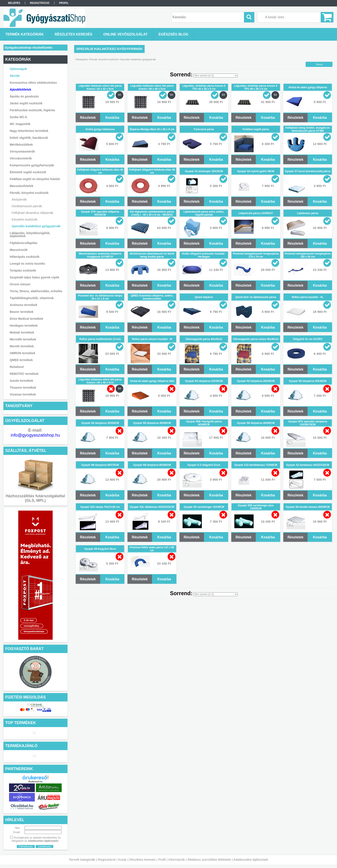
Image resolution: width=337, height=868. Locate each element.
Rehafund (17, 367)
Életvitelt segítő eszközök (28, 172)
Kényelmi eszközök (25, 219)
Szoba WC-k (18, 117)
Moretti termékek (22, 346)
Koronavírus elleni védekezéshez (33, 83)
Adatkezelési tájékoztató (251, 860)
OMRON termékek (22, 353)
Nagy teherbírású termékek (29, 131)
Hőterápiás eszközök (25, 257)
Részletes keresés (143, 860)
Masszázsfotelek (21, 186)
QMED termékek (21, 360)
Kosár (122, 860)
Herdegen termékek (24, 326)
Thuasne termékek (23, 388)
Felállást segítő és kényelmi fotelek (35, 179)
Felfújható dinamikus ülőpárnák (32, 213)
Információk (177, 860)
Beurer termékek (22, 312)
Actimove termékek (23, 305)
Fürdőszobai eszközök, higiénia (32, 110)
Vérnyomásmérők (22, 151)
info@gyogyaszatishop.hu (35, 435)
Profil (162, 860)
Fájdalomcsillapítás (24, 243)
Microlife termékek (23, 339)
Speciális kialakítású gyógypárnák (36, 226)
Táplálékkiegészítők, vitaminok (32, 298)
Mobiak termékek (22, 332)
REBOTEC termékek (24, 374)
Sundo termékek (21, 381)
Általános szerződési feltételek (209, 860)
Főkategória (81, 59)
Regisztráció (107, 860)
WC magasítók (20, 124)
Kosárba (112, 118)
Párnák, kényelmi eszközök (104, 59)
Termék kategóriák (82, 860)
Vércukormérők (21, 158)
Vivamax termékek (23, 394)
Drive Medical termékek (26, 319)
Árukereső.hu (35, 782)
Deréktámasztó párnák (27, 206)
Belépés (14, 3)
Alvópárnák (19, 199)
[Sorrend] (215, 76)
